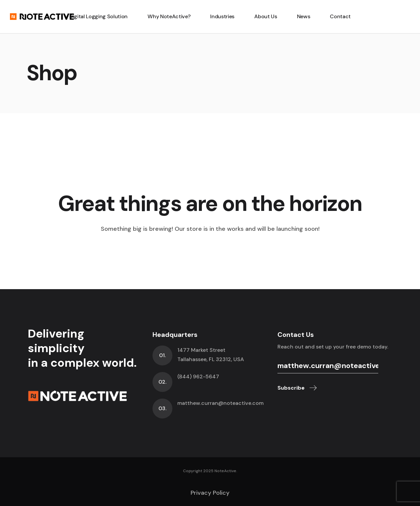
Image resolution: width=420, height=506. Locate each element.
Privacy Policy (210, 493)
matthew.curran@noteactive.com (220, 403)
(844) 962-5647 (198, 377)
